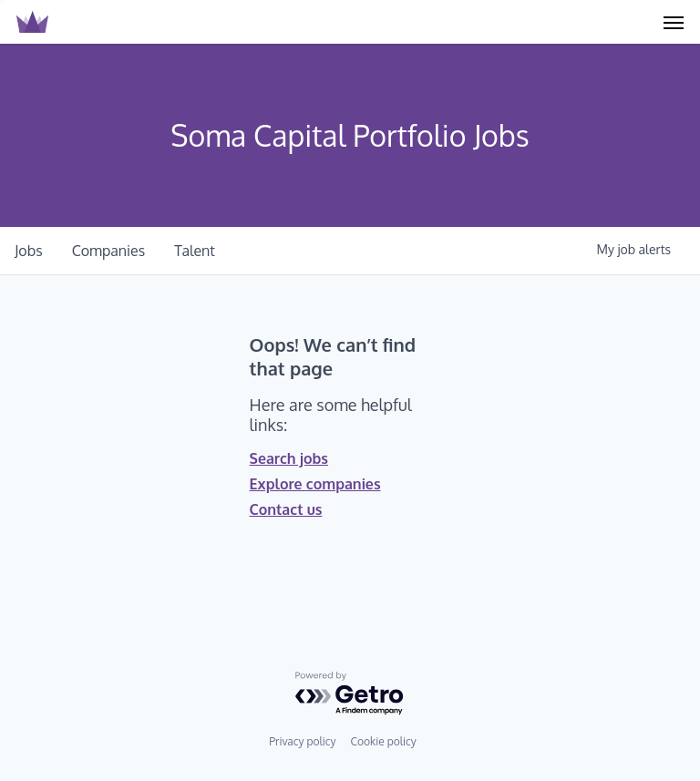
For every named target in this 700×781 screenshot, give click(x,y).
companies (109, 251)
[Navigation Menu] (674, 22)
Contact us (286, 509)
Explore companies (315, 484)
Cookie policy (383, 741)
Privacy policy (302, 741)
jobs (29, 251)
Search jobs (289, 458)
